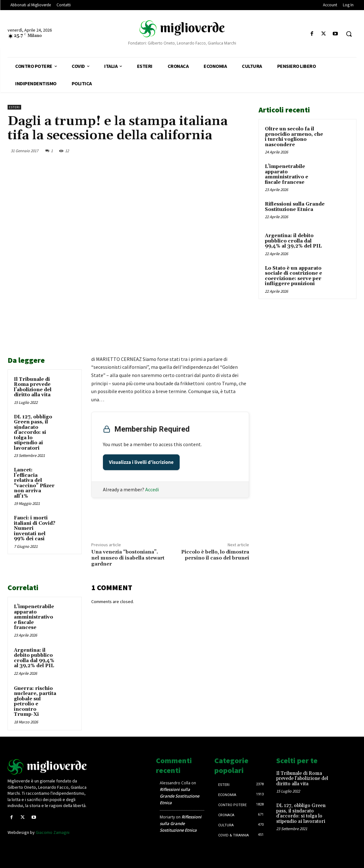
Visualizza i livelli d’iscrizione (141, 462)
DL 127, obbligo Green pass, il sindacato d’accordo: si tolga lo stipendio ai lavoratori (33, 433)
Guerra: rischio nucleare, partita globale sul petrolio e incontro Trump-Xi (35, 702)
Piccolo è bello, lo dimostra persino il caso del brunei (215, 555)
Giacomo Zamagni (53, 832)
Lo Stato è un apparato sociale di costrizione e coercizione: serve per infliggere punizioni (293, 276)
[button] (349, 34)
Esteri (14, 107)
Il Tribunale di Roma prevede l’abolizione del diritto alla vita (33, 387)
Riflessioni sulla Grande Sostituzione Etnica (295, 207)
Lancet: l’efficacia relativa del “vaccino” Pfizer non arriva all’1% (34, 483)
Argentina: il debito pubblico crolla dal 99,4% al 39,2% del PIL (34, 658)
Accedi (152, 489)
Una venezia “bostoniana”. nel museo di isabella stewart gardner (128, 558)
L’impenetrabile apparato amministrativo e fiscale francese (34, 617)
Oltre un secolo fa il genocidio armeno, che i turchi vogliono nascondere (294, 137)
